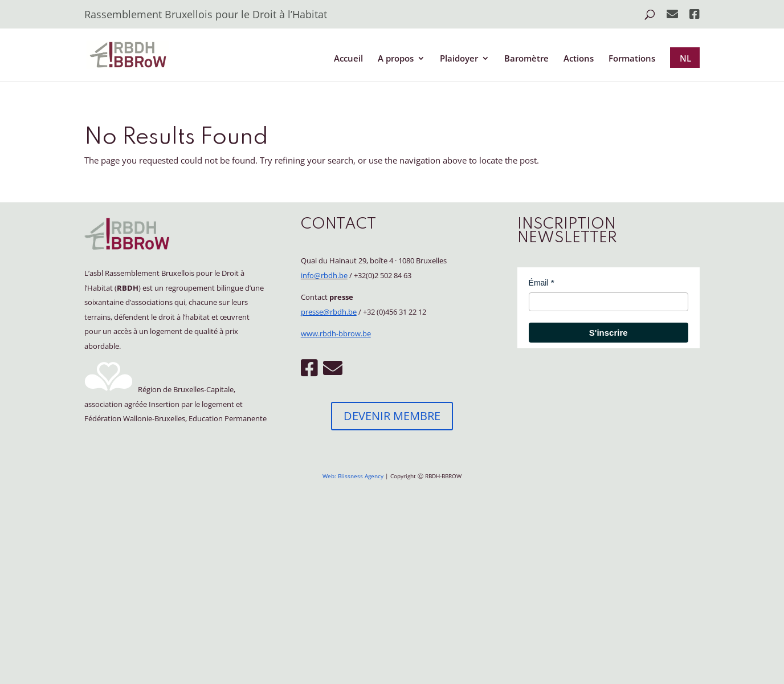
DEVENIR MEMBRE (392, 416)
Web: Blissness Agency (353, 476)
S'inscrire (609, 333)
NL (685, 58)
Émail (539, 283)
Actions (579, 59)
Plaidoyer (459, 59)
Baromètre (526, 59)
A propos (396, 59)
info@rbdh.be (324, 275)
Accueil (348, 59)
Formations (632, 59)
